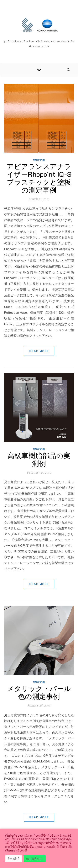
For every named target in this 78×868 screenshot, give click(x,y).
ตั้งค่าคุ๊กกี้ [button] (13, 859)
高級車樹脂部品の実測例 (39, 459)
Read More (39, 351)
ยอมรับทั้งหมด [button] (35, 859)
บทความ (39, 160)
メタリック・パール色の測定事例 (39, 692)
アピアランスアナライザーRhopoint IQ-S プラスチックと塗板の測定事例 (39, 178)
